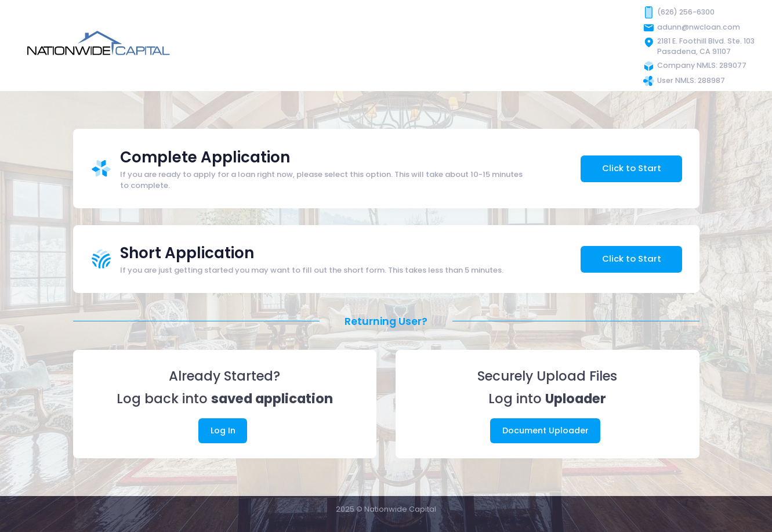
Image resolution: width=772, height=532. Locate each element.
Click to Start (632, 168)
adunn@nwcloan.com (699, 27)
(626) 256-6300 (686, 12)
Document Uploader (546, 430)
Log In (223, 430)
